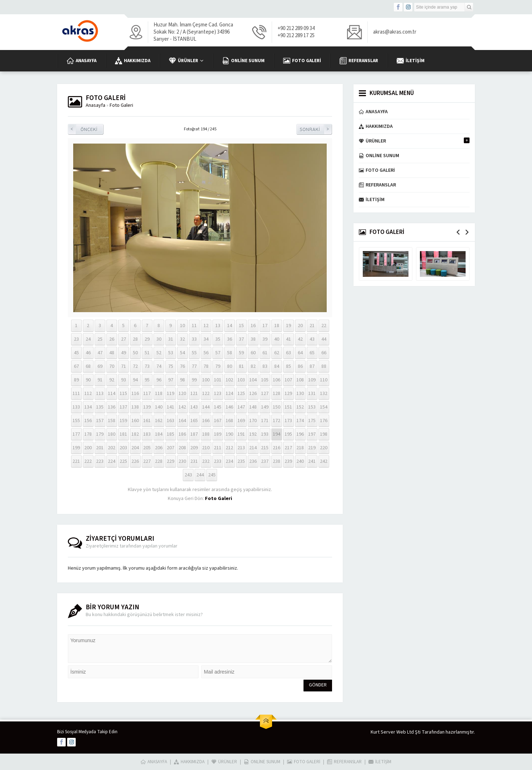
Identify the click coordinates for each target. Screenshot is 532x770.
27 (124, 339)
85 (288, 366)
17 (265, 326)
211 (218, 448)
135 (100, 407)
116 (135, 394)
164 (182, 421)
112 (88, 394)
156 (88, 421)
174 (300, 421)
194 (277, 434)
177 (76, 434)
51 (147, 353)
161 (147, 421)
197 (312, 434)
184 (159, 434)
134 (88, 407)
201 (100, 448)
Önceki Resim (86, 129)
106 (277, 380)
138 (135, 407)
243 (188, 475)
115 (123, 394)
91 (100, 380)
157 (100, 421)
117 (147, 394)
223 (100, 461)
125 (241, 394)
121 (194, 394)
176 (324, 421)
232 (206, 461)
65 (312, 353)
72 (135, 366)
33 (194, 339)
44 (324, 339)
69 (100, 366)
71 (124, 366)
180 (112, 434)
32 (182, 339)
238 (277, 461)
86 (300, 366)
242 (324, 461)
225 (123, 461)
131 (312, 394)
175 (312, 421)
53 (171, 353)
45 (76, 353)
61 (265, 353)
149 (265, 407)
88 (324, 366)
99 (194, 380)
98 (182, 380)
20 (300, 326)
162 (159, 421)
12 (206, 326)
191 (241, 434)
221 (76, 461)
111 (76, 394)
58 (230, 353)
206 (159, 448)
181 (123, 434)
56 (206, 353)
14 (230, 326)
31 (171, 339)
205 (147, 448)
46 (88, 353)
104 (253, 380)
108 (300, 380)
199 (76, 448)
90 (88, 380)
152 (300, 407)
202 (112, 448)
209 (194, 448)
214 (253, 448)
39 (265, 339)
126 (253, 394)
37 (241, 339)
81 (241, 366)
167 (218, 421)
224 (112, 461)
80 (230, 366)
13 (218, 326)
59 (241, 353)
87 (312, 366)
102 (229, 380)
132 (324, 394)
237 (265, 461)
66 (324, 353)
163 (170, 421)
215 (265, 448)
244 (200, 475)
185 (170, 434)
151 (288, 407)
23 (76, 339)
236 (253, 461)
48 (112, 353)
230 (182, 461)
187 (194, 434)
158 (112, 421)
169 (241, 421)
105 (265, 380)
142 (182, 407)
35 (218, 339)
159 (123, 421)
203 (123, 448)
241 (312, 461)
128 (277, 394)
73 (147, 366)
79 (218, 366)
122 (206, 394)
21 (312, 326)
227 (147, 461)
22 (324, 326)
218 (300, 448)
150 (277, 407)
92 (112, 380)
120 (182, 394)
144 (206, 407)
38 (253, 339)
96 (159, 380)
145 (218, 407)
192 (253, 434)
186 (182, 434)
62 (277, 353)
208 (182, 448)
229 (170, 461)
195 (288, 434)
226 (135, 461)
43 (312, 339)
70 (112, 366)
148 (253, 407)
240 (300, 461)
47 (100, 353)
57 (218, 353)
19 (288, 326)
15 (241, 326)
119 (170, 394)
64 (300, 353)
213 (241, 448)
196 (300, 434)
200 (88, 448)
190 (229, 434)
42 (300, 339)
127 (265, 394)
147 (241, 407)
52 (159, 353)
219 (312, 448)
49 (124, 353)
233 (218, 461)
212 (229, 448)
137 (123, 407)
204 (135, 448)
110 (324, 380)
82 (253, 366)
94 (135, 380)
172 (277, 421)
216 (277, 448)
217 (288, 448)
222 (88, 461)
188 (206, 434)
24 (88, 339)
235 (241, 461)
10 (182, 326)
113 (100, 394)
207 (170, 448)
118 (159, 394)
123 (218, 394)
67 (76, 366)
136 (112, 407)
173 (288, 421)
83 (265, 366)
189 (218, 434)
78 (206, 366)
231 (194, 461)
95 (147, 380)
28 (135, 339)
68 (88, 366)
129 (288, 394)
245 (212, 475)
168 (229, 421)
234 (229, 461)
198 (324, 434)
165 (194, 421)
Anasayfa (96, 105)
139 (147, 407)
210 (206, 448)
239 (288, 461)
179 (100, 434)
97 (171, 380)
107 (288, 380)
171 (265, 421)
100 (206, 380)
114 (112, 394)
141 (170, 407)
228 (159, 461)
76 (182, 366)
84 (277, 366)
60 (253, 353)
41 (288, 339)
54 (182, 353)
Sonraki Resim (314, 129)
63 (288, 353)
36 (230, 339)
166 (206, 421)
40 (277, 339)
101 (218, 380)
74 (159, 366)
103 (241, 380)
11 (194, 326)
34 (206, 339)
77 (194, 366)
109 (312, 380)
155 (76, 421)
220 (324, 448)
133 (76, 407)
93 (124, 380)
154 (324, 407)
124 (229, 394)
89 (76, 380)
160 (135, 421)
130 (300, 394)
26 (112, 339)
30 (159, 339)
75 (171, 366)
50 (135, 353)
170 (253, 421)
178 (88, 434)
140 (159, 407)
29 (147, 339)
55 (194, 353)
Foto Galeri (121, 105)
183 (147, 434)
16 (253, 326)
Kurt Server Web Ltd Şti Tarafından (408, 732)
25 (100, 339)
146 (229, 407)
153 (312, 407)
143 (194, 407)
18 (277, 326)
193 (265, 434)
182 (135, 434)
